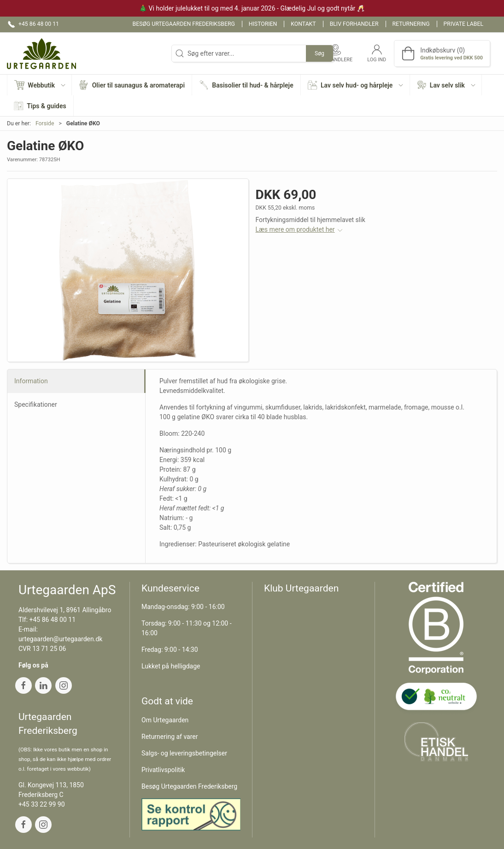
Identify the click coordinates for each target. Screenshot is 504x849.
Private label (463, 24)
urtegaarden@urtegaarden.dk (60, 639)
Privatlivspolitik (163, 770)
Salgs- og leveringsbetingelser (184, 753)
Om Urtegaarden (165, 720)
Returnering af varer (170, 737)
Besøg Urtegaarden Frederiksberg (184, 24)
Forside (45, 123)
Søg (319, 53)
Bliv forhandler (354, 24)
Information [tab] (31, 381)
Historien (263, 24)
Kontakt (303, 24)
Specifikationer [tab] (36, 404)
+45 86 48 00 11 (53, 620)
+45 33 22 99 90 (42, 804)
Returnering (411, 24)
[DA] (41, 53)
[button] (40, 85)
